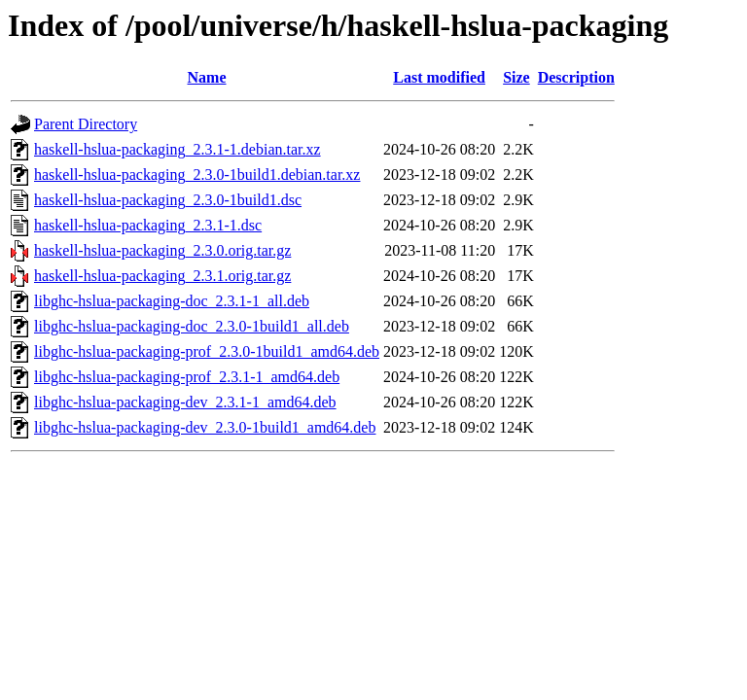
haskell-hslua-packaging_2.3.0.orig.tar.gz (162, 250)
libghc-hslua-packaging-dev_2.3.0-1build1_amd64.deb (205, 427)
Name (207, 77)
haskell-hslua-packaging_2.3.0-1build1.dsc (168, 200)
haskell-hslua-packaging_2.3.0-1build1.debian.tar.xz (197, 175)
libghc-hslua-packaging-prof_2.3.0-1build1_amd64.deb (207, 351)
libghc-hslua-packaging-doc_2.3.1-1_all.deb (172, 301)
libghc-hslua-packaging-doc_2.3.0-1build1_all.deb (192, 326)
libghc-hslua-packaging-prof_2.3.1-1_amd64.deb (187, 377)
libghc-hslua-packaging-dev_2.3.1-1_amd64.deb (185, 402)
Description (576, 77)
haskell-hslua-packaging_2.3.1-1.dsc (148, 225)
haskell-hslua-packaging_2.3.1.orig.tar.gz (162, 276)
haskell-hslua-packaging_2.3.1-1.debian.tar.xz (178, 149)
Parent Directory (86, 124)
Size (516, 77)
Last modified (439, 77)
